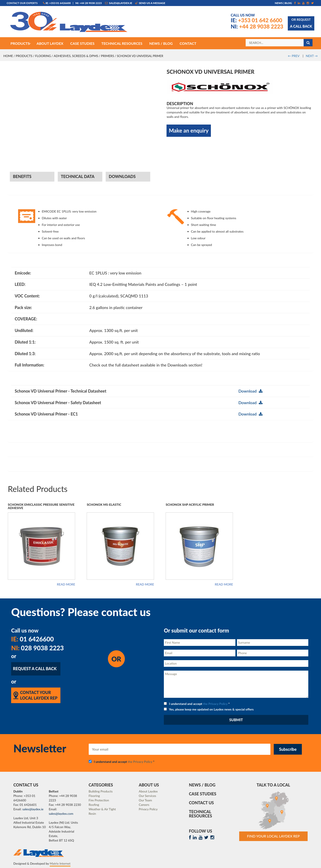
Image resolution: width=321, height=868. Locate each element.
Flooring (43, 56)
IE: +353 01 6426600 (57, 3)
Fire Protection (99, 800)
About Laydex (148, 791)
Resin (92, 814)
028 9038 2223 (37, 648)
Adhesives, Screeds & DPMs (76, 56)
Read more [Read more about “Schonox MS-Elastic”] (145, 584)
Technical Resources (201, 814)
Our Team (145, 800)
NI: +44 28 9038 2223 (88, 3)
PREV (294, 56)
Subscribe (288, 749)
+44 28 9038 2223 (257, 26)
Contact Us (202, 803)
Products (24, 56)
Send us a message (150, 3)
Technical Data (78, 176)
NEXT (312, 56)
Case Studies (203, 794)
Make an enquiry (189, 130)
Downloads (122, 176)
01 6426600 (32, 639)
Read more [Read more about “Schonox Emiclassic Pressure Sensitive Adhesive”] (66, 584)
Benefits (22, 176)
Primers (108, 56)
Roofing (94, 805)
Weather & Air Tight (102, 809)
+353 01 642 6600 (256, 20)
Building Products (101, 791)
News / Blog (202, 785)
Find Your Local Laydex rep (273, 836)
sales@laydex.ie (119, 3)
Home (8, 56)
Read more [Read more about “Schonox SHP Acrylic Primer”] (224, 584)
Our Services (148, 796)
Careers (144, 805)
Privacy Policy (148, 809)
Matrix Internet (60, 863)
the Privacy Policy (215, 704)
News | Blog (283, 3)
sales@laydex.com (61, 814)
